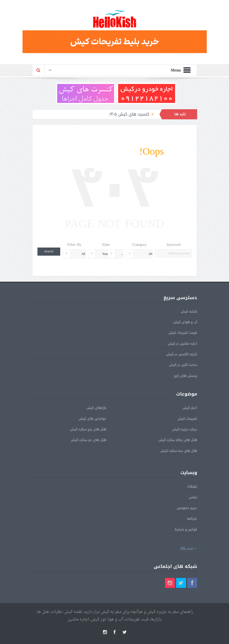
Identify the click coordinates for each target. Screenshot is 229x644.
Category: (139, 245)
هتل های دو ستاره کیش (89, 440)
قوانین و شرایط (186, 529)
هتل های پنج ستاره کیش (88, 429)
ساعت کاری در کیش (183, 365)
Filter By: (74, 245)
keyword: (173, 245)
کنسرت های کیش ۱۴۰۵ (129, 114)
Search (49, 251)
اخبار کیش (190, 408)
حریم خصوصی (187, 508)
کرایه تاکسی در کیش (182, 354)
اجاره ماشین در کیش (182, 343)
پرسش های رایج (185, 376)
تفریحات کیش (187, 419)
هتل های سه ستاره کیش (179, 451)
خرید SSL (187, 548)
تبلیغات (192, 486)
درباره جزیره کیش (185, 429)
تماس (193, 497)
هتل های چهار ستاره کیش (178, 440)
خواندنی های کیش (92, 419)
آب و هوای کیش (185, 322)
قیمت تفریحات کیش (183, 333)
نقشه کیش (189, 311)
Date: (106, 245)
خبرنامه (192, 518)
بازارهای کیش (96, 408)
